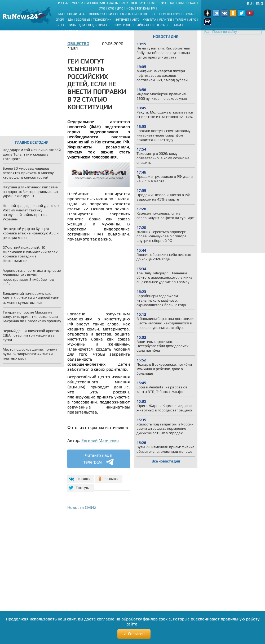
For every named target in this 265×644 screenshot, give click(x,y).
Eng (259, 3)
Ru (249, 3)
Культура (149, 20)
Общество (147, 14)
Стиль (71, 25)
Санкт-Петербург (133, 3)
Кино (60, 25)
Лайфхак (142, 25)
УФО (102, 8)
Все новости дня (166, 461)
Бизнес (114, 14)
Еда (70, 20)
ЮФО (182, 3)
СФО (111, 8)
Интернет (122, 20)
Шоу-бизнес (123, 25)
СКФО (192, 3)
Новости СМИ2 (82, 507)
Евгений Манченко (100, 440)
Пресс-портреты (68, 31)
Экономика (96, 14)
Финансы (129, 14)
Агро (193, 20)
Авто (136, 20)
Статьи (176, 25)
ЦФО (163, 3)
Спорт (60, 20)
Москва (78, 3)
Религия (166, 20)
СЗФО (153, 3)
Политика (77, 14)
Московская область (102, 3)
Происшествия (169, 14)
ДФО (120, 8)
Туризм (181, 20)
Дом (82, 25)
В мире (61, 14)
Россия (63, 3)
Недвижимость (100, 25)
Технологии (102, 20)
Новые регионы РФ (141, 8)
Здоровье (83, 20)
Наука (188, 14)
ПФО (172, 3)
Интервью (160, 25)
